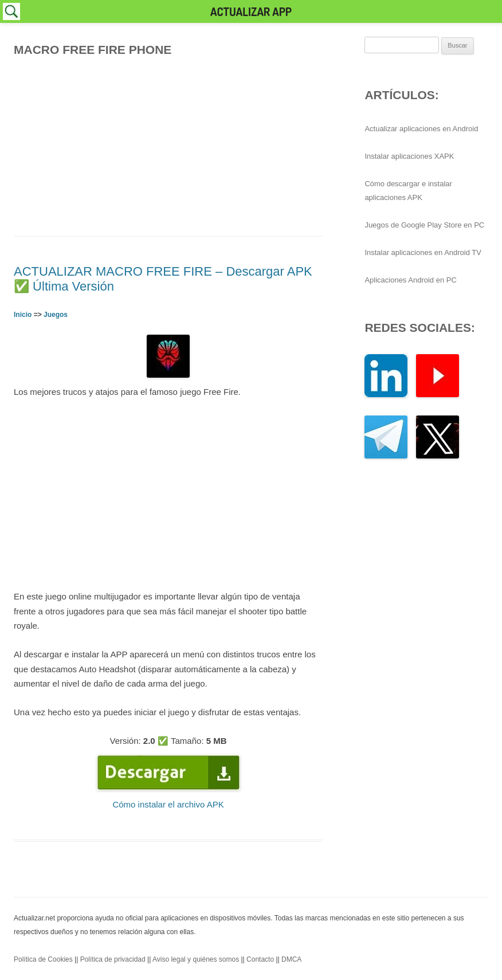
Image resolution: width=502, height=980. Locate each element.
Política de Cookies (43, 959)
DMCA (291, 959)
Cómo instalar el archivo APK (168, 804)
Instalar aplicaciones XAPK (409, 156)
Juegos (56, 315)
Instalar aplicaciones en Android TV (423, 252)
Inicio (23, 315)
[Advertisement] (168, 143)
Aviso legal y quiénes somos (196, 959)
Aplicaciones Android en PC (410, 280)
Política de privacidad (113, 959)
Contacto (260, 959)
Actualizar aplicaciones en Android (421, 129)
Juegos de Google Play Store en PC (424, 225)
